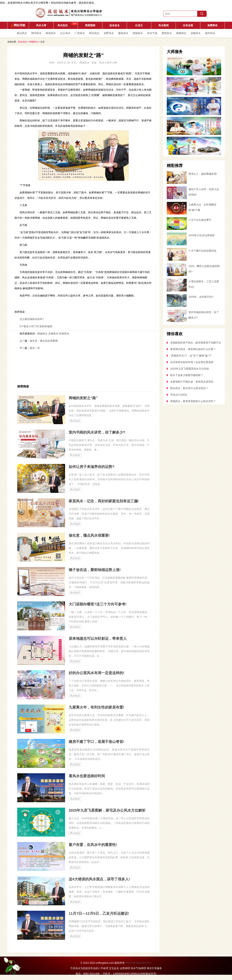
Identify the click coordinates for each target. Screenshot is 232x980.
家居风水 (51, 33)
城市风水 (210, 33)
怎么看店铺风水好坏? (32, 319)
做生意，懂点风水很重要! (44, 341)
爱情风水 (167, 33)
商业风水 (94, 33)
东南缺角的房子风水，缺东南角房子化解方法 (196, 343)
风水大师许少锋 (108, 63)
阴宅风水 (36, 33)
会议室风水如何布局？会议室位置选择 (192, 362)
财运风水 (22, 33)
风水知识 (68, 24)
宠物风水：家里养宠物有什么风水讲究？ (193, 401)
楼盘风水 (123, 33)
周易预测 (90, 25)
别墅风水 (109, 33)
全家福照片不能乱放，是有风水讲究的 (192, 382)
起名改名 (115, 25)
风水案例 (163, 25)
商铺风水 (138, 33)
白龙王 (139, 25)
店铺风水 (53, 334)
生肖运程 (188, 25)
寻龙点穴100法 (179, 395)
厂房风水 (80, 33)
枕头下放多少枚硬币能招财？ (187, 375)
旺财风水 (64, 334)
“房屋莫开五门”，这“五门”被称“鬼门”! (191, 356)
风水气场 (152, 33)
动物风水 (196, 33)
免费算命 (212, 25)
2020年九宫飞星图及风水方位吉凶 (189, 369)
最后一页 (35, 348)
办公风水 (65, 33)
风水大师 (41, 25)
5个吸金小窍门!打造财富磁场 (36, 326)
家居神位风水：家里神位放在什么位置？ (193, 349)
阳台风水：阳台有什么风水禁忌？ (189, 388)
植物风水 (181, 33)
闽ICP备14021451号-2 (139, 963)
